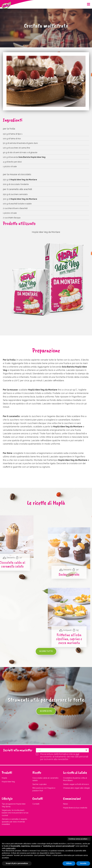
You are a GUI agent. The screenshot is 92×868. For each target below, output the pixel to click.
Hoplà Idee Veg (8, 782)
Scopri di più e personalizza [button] (17, 863)
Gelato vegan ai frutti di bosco (76, 784)
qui (77, 754)
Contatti (36, 804)
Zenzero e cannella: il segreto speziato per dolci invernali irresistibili (14, 822)
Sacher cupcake (39, 784)
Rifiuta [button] (69, 863)
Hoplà (4, 778)
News (65, 804)
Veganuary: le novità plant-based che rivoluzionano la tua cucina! (15, 813)
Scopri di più (46, 711)
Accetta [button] (83, 863)
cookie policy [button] (11, 848)
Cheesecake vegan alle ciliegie (76, 788)
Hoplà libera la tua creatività (75, 808)
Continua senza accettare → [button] (79, 839)
